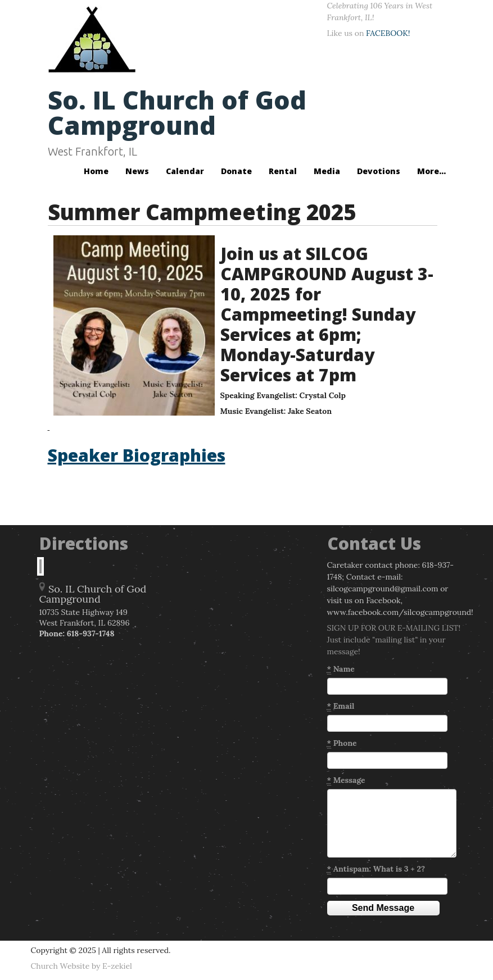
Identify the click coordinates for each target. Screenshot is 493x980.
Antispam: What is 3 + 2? (376, 869)
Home (96, 171)
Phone (342, 743)
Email (341, 706)
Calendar (185, 171)
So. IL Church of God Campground (177, 112)
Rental (283, 171)
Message (346, 780)
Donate (236, 171)
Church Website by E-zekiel (82, 966)
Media (327, 171)
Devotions (379, 171)
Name (341, 669)
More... (431, 171)
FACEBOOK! (388, 33)
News (137, 171)
